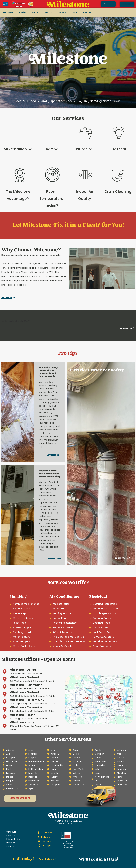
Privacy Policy (13, 839)
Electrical (62, 12)
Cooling (22, 12)
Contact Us (12, 846)
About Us (87, 12)
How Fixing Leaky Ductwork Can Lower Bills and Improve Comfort (48, 372)
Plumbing (48, 12)
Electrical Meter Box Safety (97, 370)
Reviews (11, 843)
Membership (8, 12)
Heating (35, 12)
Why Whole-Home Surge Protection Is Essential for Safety (49, 474)
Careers (11, 835)
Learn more (54, 455)
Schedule (11, 832)
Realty (74, 12)
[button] (127, 4)
